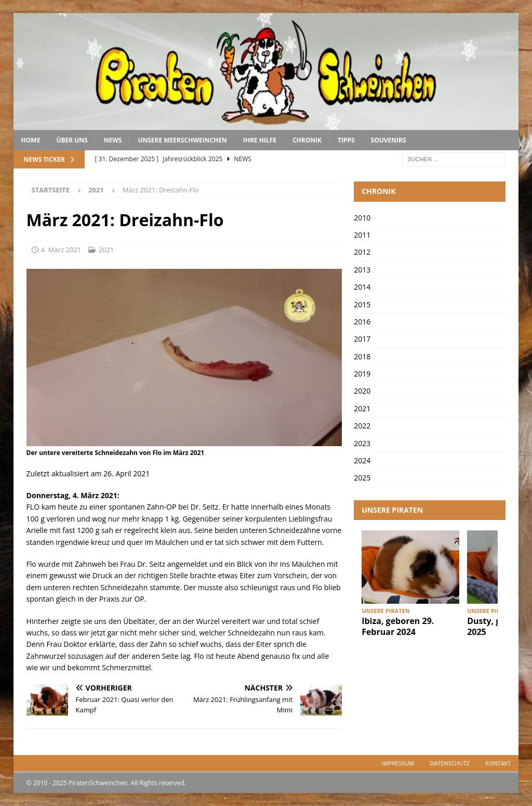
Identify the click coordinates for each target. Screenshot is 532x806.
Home (31, 140)
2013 (362, 270)
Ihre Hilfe (260, 140)
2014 (362, 287)
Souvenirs (389, 140)
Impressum (398, 763)
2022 (362, 426)
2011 (362, 235)
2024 (362, 460)
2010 (362, 218)
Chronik (307, 140)
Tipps (346, 140)
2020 (362, 391)
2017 (362, 339)
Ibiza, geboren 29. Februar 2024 (398, 626)
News (113, 140)
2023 (362, 443)
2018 (362, 356)
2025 (362, 478)
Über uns (72, 140)
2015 (362, 304)
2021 (107, 250)
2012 (362, 252)
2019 (362, 374)
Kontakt (498, 763)
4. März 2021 (61, 250)
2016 (362, 322)
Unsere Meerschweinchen (182, 140)
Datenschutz (450, 763)
